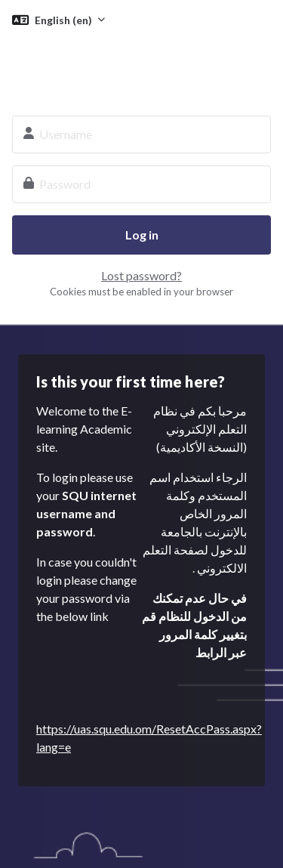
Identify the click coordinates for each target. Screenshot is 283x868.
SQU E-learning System (141, 66)
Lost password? (141, 275)
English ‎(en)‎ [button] (65, 20)
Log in (142, 235)
